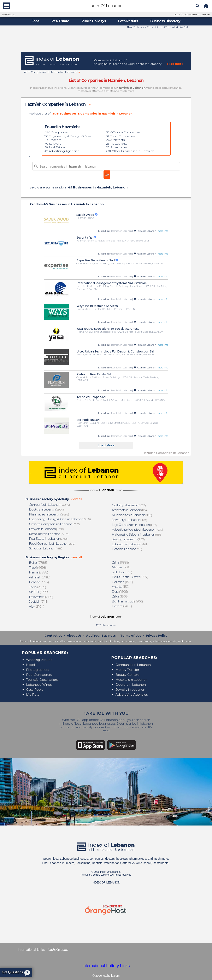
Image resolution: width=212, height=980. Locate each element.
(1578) (123, 582)
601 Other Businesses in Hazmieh (130, 151)
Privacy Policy (157, 636)
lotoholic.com (57, 950)
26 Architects (115, 140)
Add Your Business (101, 636)
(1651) (122, 572)
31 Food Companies (121, 136)
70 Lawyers (53, 144)
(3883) (39, 572)
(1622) (130, 577)
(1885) (120, 562)
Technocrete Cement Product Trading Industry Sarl (160, 27)
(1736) (121, 567)
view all (76, 499)
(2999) (38, 587)
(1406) (122, 606)
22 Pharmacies (117, 147)
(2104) (37, 606)
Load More (106, 445)
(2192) (41, 597)
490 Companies (56, 132)
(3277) (39, 582)
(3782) (40, 577)
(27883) (39, 563)
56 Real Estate (55, 147)
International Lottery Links (106, 966)
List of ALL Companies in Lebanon (192, 14)
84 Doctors (53, 140)
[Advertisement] (106, 40)
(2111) (39, 602)
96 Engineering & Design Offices (68, 136)
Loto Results (8, 14)
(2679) (39, 592)
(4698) (38, 568)
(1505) (120, 592)
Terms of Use (131, 636)
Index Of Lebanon (106, 6)
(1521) (121, 587)
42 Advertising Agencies (62, 151)
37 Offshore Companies (123, 132)
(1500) (128, 601)
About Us (74, 636)
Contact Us (53, 636)
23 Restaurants (117, 144)
